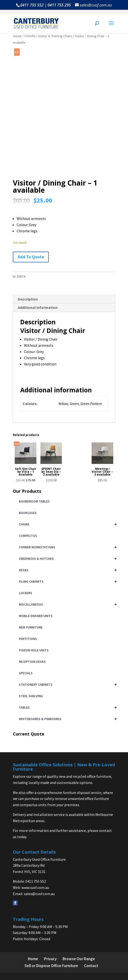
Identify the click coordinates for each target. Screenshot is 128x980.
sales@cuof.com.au (39, 893)
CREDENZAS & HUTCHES (67, 559)
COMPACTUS (28, 536)
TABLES (67, 707)
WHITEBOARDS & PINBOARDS (67, 719)
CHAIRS (30, 36)
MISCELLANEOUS (67, 604)
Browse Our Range (79, 959)
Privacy (50, 959)
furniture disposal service (82, 792)
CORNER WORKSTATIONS (67, 547)
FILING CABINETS (67, 581)
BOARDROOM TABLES (34, 501)
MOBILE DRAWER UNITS (36, 616)
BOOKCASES (28, 513)
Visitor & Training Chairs (55, 36)
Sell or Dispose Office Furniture (51, 965)
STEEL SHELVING (31, 696)
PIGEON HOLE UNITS (34, 650)
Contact (91, 965)
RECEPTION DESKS (32, 662)
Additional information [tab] (38, 307)
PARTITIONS (28, 639)
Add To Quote (31, 257)
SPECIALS (26, 673)
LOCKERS (25, 593)
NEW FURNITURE (31, 627)
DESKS (67, 570)
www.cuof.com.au (35, 887)
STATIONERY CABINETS (67, 684)
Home (17, 36)
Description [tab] (28, 299)
